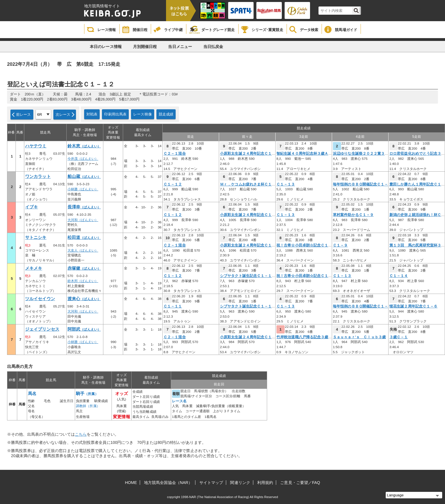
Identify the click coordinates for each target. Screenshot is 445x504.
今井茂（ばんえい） (83, 159)
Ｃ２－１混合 (175, 154)
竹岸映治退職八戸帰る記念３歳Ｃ (304, 337)
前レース (24, 114)
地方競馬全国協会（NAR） (168, 483)
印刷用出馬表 (115, 114)
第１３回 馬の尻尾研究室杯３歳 (417, 245)
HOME (131, 483)
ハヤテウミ (36, 146)
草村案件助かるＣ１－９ (353, 215)
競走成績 (166, 114)
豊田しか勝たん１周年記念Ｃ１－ (417, 184)
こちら (81, 434)
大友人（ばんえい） (83, 250)
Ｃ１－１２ (173, 184)
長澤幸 (84, 207)
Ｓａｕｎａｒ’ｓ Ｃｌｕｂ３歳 (359, 337)
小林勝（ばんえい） (83, 189)
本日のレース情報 (106, 47)
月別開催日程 (145, 47)
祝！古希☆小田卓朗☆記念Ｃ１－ (304, 245)
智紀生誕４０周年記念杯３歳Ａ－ (304, 154)
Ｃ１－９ (340, 245)
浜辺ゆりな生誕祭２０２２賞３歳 (361, 154)
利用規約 (265, 483)
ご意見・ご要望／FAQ (300, 483)
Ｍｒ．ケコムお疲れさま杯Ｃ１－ (248, 184)
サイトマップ (211, 483)
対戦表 (92, 114)
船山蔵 (84, 176)
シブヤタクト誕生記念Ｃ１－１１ (248, 276)
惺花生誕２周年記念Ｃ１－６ (413, 306)
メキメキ (34, 268)
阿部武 (84, 329)
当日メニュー (180, 47)
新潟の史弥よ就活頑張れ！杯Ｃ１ (417, 215)
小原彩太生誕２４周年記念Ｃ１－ (248, 154)
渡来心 (84, 299)
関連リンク (240, 483)
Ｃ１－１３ (286, 184)
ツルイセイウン (40, 299)
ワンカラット (38, 176)
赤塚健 (84, 268)
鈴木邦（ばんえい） (83, 281)
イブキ (31, 207)
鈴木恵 (84, 146)
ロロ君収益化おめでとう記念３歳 (417, 154)
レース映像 (143, 114)
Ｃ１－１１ (173, 306)
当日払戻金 (213, 47)
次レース (63, 114)
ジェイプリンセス (42, 329)
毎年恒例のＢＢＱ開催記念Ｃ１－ (361, 184)
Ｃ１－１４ (399, 276)
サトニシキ (36, 237)
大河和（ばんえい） (83, 220)
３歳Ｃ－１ (399, 337)
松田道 (84, 237)
